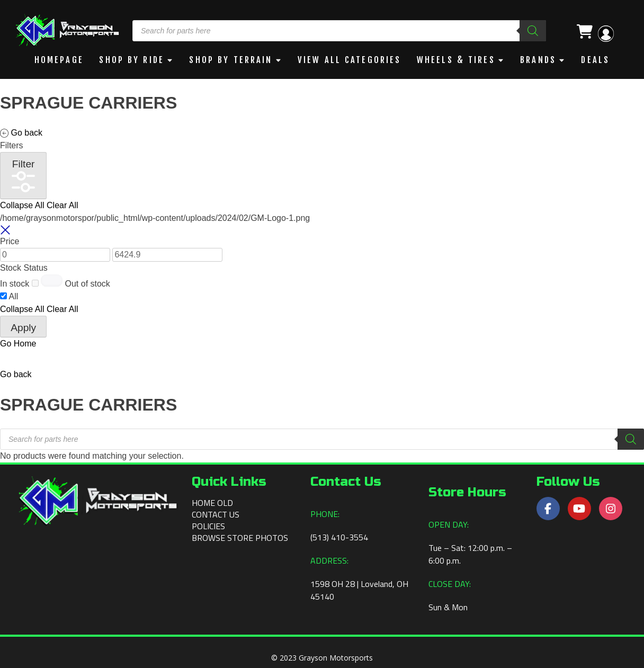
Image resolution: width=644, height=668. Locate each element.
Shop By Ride (131, 60)
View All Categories (350, 60)
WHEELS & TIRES (458, 60)
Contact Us (216, 514)
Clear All (62, 205)
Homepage (58, 60)
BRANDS (540, 60)
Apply (23, 327)
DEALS (597, 60)
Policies (208, 526)
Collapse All (22, 205)
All (14, 296)
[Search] (533, 31)
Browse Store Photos (240, 537)
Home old (212, 502)
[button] (16, 374)
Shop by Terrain (231, 60)
